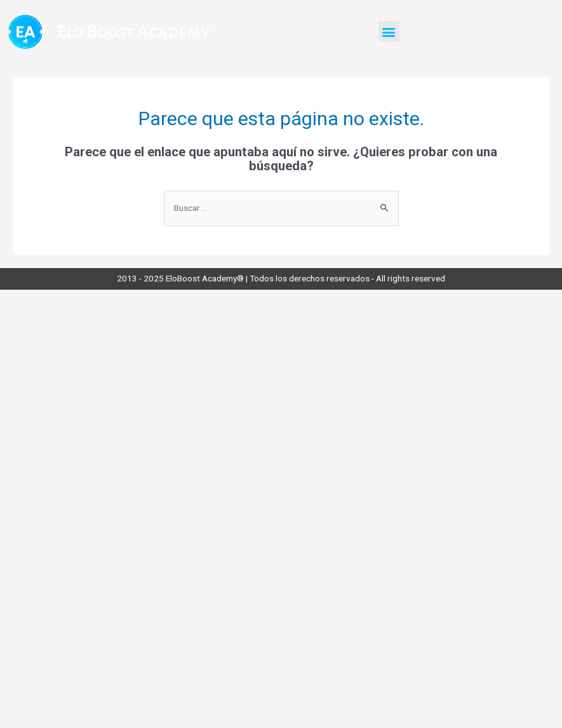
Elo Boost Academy (134, 32)
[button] (389, 31)
